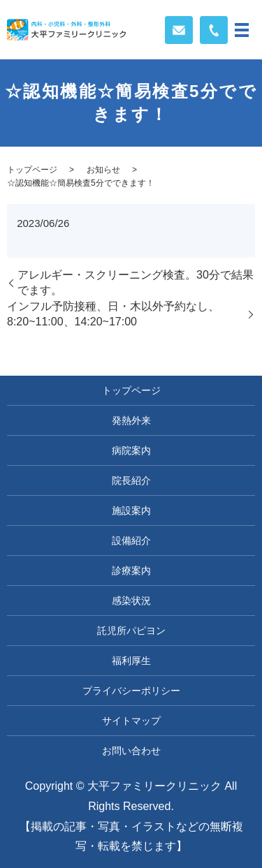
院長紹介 (131, 480)
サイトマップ (131, 721)
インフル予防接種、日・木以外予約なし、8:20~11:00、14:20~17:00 (113, 314)
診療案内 (131, 571)
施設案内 (131, 510)
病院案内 (131, 450)
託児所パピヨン (131, 631)
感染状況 (131, 601)
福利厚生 (131, 661)
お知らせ (103, 170)
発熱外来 (131, 420)
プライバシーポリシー (131, 691)
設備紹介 (131, 540)
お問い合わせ (131, 751)
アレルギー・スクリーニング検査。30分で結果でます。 (136, 282)
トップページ (32, 170)
